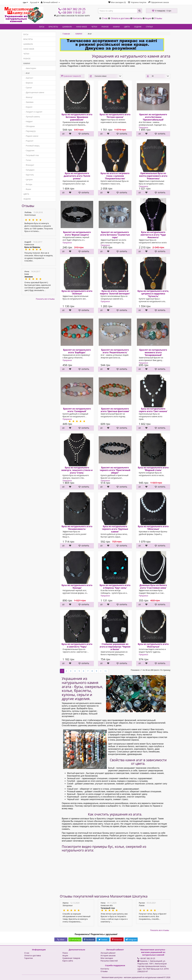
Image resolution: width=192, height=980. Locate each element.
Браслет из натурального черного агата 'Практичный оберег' (115, 470)
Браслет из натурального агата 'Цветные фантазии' (115, 410)
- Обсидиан (29, 126)
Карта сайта (68, 961)
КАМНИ (116, 27)
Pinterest (117, 939)
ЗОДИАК (138, 27)
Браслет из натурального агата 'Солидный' (77, 410)
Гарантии (29, 958)
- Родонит (28, 141)
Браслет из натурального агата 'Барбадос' (77, 351)
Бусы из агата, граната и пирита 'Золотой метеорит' (115, 292)
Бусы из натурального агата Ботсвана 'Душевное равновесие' (77, 117)
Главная (66, 34)
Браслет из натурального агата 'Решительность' (115, 351)
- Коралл (28, 107)
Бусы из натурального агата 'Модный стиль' (153, 469)
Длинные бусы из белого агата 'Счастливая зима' (153, 587)
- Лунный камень (32, 117)
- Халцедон (29, 170)
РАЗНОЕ (105, 27)
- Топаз (27, 160)
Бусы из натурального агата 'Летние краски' (115, 116)
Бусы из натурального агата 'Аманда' (77, 587)
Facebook (89, 939)
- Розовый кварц (31, 146)
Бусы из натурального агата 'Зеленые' (77, 292)
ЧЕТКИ (94, 27)
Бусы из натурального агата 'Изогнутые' (153, 645)
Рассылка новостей (109, 961)
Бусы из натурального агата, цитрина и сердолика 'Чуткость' (153, 294)
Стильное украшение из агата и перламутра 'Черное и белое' (115, 647)
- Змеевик (28, 102)
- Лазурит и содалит (33, 112)
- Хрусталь (29, 175)
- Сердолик (29, 150)
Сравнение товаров (71, 958)
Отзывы (158, 18)
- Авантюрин (30, 68)
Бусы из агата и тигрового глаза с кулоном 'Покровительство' (115, 176)
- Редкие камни (31, 136)
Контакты (137, 18)
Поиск (65, 953)
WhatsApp (75, 939)
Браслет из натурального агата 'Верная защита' (77, 233)
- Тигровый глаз (31, 155)
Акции (148, 18)
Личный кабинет (108, 953)
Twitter (103, 939)
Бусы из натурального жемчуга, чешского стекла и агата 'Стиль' (77, 470)
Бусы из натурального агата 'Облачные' (153, 528)
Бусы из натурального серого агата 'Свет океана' (153, 410)
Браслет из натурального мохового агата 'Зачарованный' (153, 352)
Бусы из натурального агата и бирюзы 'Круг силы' (115, 587)
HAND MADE (82, 27)
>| (106, 671)
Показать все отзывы (45, 299)
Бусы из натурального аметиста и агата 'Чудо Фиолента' (153, 235)
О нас (105, 18)
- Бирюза (28, 83)
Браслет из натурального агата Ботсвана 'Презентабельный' (153, 117)
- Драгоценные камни (34, 92)
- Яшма (27, 189)
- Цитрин (28, 179)
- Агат (27, 73)
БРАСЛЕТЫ (53, 27)
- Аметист (28, 78)
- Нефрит (28, 121)
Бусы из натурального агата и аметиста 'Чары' (77, 645)
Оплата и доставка (120, 18)
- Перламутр (30, 131)
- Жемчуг (28, 97)
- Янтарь (28, 184)
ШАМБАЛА (67, 27)
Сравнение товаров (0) (72, 76)
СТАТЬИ (149, 27)
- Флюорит (29, 165)
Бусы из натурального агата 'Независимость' (77, 528)
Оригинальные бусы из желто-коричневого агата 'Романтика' (153, 176)
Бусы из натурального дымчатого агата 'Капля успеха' (77, 176)
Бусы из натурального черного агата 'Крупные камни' (115, 529)
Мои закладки (107, 958)
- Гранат (28, 88)
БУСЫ (42, 27)
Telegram (131, 939)
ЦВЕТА (127, 27)
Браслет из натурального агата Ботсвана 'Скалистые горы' (115, 235)
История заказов (108, 955)
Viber (61, 939)
